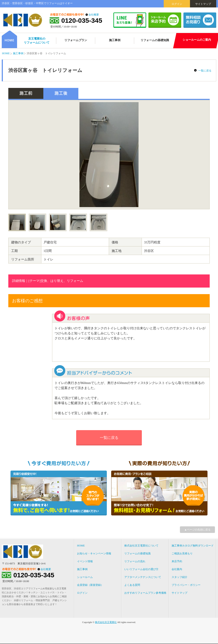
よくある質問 (132, 585)
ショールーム (85, 577)
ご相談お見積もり (182, 553)
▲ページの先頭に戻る (197, 530)
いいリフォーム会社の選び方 (141, 569)
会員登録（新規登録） (90, 585)
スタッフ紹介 (179, 577)
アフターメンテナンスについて (143, 577)
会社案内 (177, 569)
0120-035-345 (82, 21)
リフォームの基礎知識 (137, 553)
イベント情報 (85, 561)
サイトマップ (203, 4)
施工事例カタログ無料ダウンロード (193, 546)
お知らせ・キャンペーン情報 (94, 553)
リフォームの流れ (135, 561)
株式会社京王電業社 (106, 622)
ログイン (177, 4)
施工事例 (18, 53)
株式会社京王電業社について (141, 546)
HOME (6, 53)
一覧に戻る (205, 71)
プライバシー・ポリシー (186, 585)
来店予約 (177, 561)
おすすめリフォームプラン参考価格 (145, 593)
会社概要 (94, 15)
